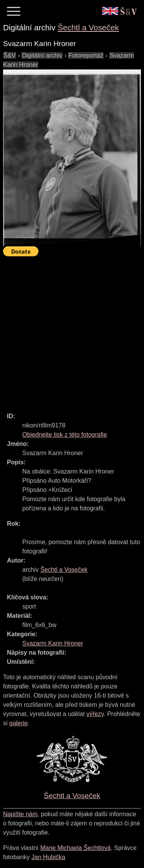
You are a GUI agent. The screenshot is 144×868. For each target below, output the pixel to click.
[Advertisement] (72, 331)
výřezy (95, 714)
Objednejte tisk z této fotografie (65, 435)
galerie (18, 723)
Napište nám (20, 814)
